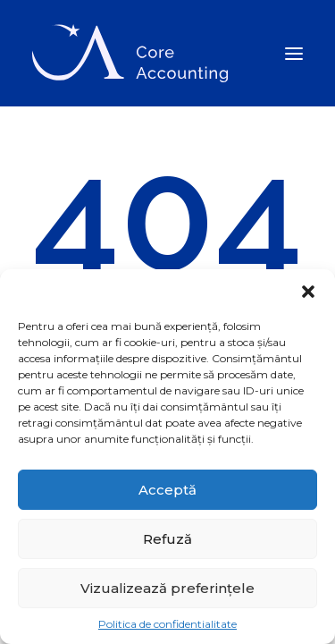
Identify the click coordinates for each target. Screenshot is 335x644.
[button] (308, 292)
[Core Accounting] (130, 53)
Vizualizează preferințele (167, 588)
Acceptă (167, 490)
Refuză (167, 539)
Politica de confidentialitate (167, 624)
